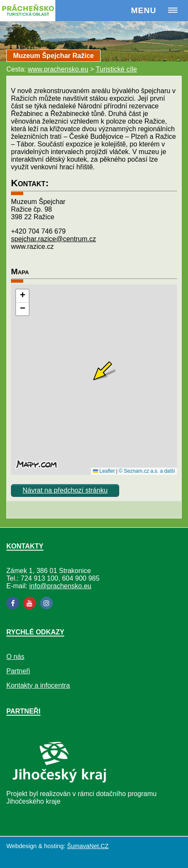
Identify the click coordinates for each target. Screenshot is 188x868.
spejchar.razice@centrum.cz (53, 239)
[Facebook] (13, 603)
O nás (15, 657)
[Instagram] (46, 603)
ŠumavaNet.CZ (88, 846)
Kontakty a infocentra (38, 685)
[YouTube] (30, 603)
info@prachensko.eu (60, 586)
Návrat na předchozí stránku (65, 490)
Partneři (18, 671)
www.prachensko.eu (58, 69)
